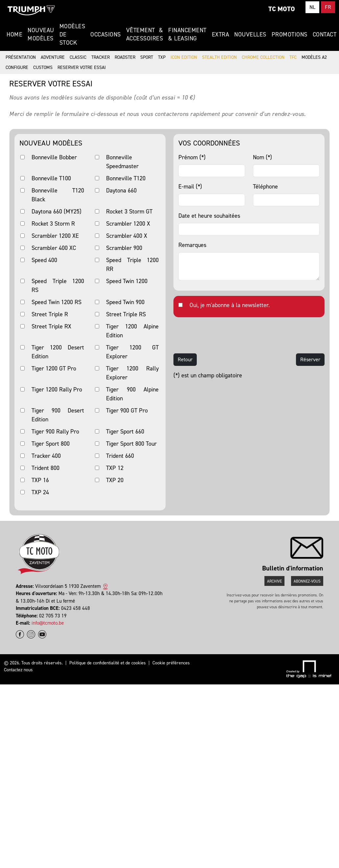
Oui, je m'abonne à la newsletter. (230, 305)
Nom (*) (262, 157)
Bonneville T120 (126, 178)
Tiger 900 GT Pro (127, 411)
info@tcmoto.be (48, 623)
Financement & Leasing (187, 34)
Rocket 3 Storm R (53, 224)
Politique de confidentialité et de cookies (108, 663)
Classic (78, 57)
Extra (221, 34)
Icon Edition (184, 57)
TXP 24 (40, 492)
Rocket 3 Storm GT (129, 211)
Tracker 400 (46, 456)
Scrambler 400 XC (54, 248)
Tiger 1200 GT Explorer (132, 352)
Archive (274, 581)
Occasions (106, 34)
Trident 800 (45, 468)
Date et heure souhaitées (209, 216)
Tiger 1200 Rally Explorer (132, 373)
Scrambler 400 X (127, 236)
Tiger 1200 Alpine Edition (132, 331)
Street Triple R (50, 314)
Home (14, 34)
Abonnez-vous (307, 581)
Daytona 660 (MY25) (56, 211)
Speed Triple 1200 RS (58, 286)
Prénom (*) (192, 157)
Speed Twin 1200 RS (56, 302)
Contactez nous (18, 670)
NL (312, 7)
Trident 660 (120, 456)
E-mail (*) (190, 187)
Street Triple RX (51, 326)
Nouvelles (250, 34)
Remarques (192, 245)
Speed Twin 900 (125, 302)
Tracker (101, 57)
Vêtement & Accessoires (145, 34)
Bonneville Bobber (54, 157)
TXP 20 (115, 480)
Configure (17, 67)
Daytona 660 (121, 190)
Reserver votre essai (82, 67)
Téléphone (265, 187)
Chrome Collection (263, 57)
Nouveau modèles (41, 34)
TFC (293, 57)
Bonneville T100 (51, 178)
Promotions (290, 34)
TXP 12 (115, 468)
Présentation (21, 57)
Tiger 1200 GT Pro (54, 368)
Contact (325, 34)
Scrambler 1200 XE (55, 236)
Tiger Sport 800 (51, 444)
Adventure (53, 57)
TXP (162, 57)
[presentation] (223, 335)
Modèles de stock (72, 34)
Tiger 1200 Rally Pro (57, 389)
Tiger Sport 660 (125, 432)
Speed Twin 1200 (127, 281)
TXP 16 (40, 480)
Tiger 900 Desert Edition (58, 415)
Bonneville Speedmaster (122, 162)
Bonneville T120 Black (58, 195)
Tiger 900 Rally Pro (55, 432)
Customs (43, 67)
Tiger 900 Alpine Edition (132, 394)
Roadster (125, 57)
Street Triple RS (126, 314)
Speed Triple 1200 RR (132, 265)
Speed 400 (44, 260)
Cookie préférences (171, 663)
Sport (147, 57)
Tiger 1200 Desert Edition (58, 352)
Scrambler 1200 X (128, 224)
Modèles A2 (314, 57)
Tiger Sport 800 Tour (131, 444)
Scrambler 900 (124, 248)
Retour (185, 359)
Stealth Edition (219, 57)
